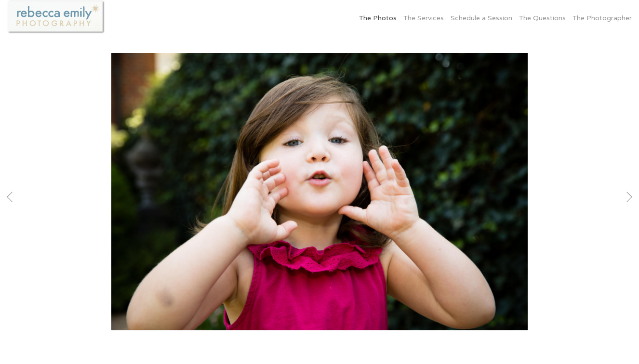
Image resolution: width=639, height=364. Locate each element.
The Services (424, 18)
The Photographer (602, 18)
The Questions (542, 18)
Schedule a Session (481, 18)
